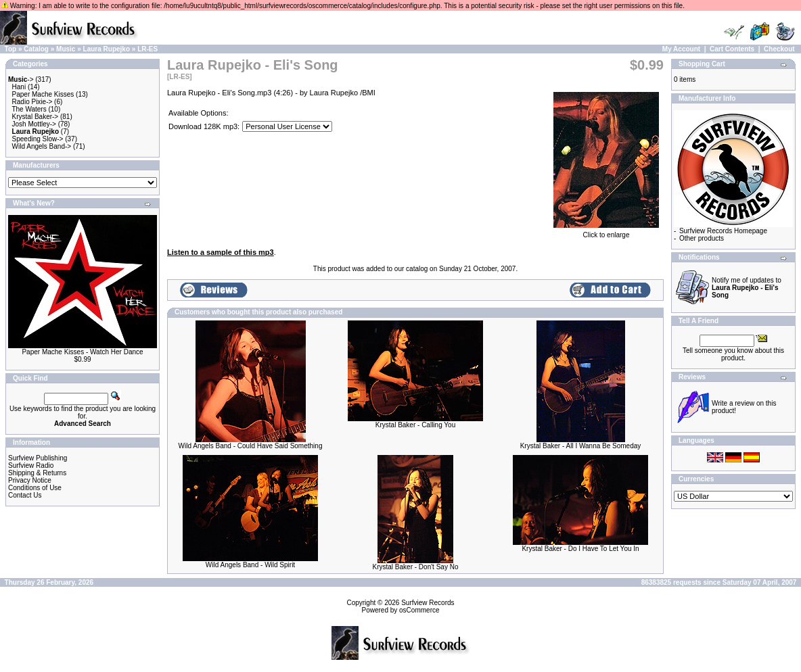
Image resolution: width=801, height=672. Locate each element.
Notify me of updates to (747, 288)
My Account (681, 49)
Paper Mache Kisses (43, 94)
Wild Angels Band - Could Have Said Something (251, 446)
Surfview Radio (31, 465)
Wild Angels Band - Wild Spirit (250, 565)
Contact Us (25, 495)
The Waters (29, 109)
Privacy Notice (30, 480)
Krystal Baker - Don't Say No (416, 567)
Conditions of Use (35, 488)
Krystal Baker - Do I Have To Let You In (580, 549)
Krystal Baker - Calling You (415, 425)
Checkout (779, 49)
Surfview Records (428, 603)
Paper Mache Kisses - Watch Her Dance (82, 352)
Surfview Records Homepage (723, 231)
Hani (19, 87)
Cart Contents (732, 49)
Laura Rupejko (107, 49)
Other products (702, 238)
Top (11, 49)
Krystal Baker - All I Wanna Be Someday (581, 446)
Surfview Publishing (38, 458)
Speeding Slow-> (38, 139)
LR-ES (147, 49)
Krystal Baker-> (36, 117)
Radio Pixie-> (32, 102)
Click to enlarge (606, 232)
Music (66, 49)
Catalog (36, 49)
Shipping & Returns (37, 473)
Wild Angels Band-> (42, 146)
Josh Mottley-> (34, 124)
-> (21, 79)
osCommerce (419, 610)
